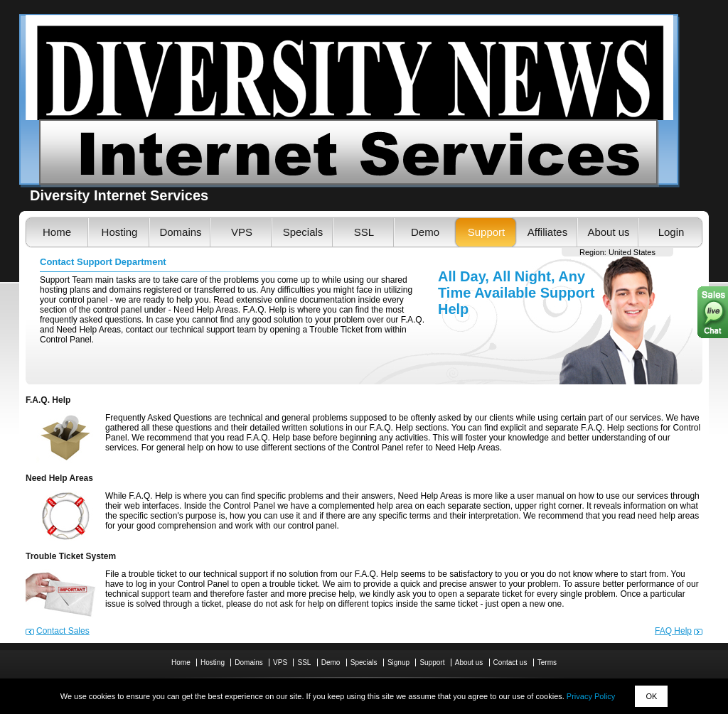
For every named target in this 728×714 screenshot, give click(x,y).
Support (487, 232)
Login (671, 232)
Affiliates (547, 232)
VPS (242, 232)
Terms (547, 662)
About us (608, 232)
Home (57, 232)
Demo (425, 232)
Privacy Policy (591, 696)
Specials (303, 232)
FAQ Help (673, 631)
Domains (180, 232)
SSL (364, 232)
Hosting (120, 232)
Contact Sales (63, 631)
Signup (398, 662)
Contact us (510, 662)
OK (651, 696)
